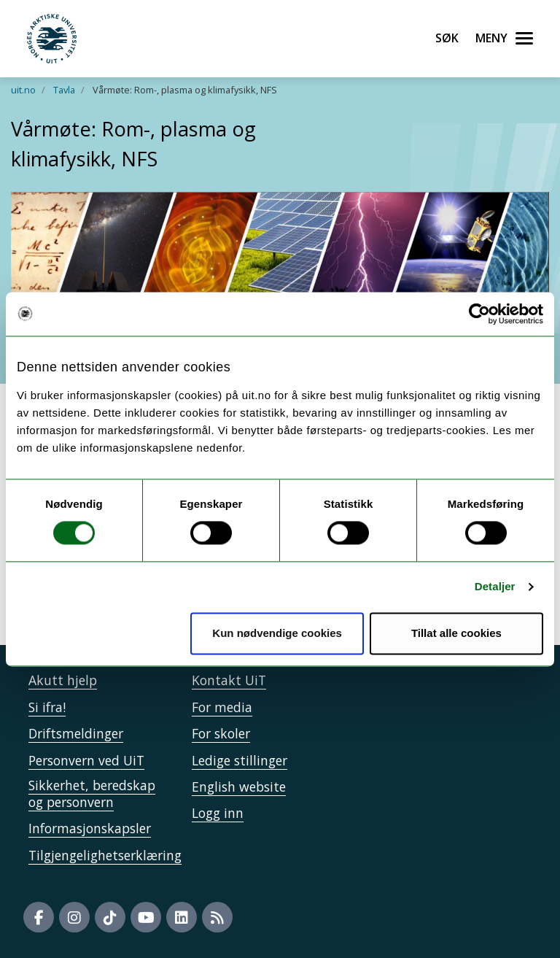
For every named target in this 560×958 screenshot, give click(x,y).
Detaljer (495, 587)
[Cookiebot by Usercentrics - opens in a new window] (479, 314)
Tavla (64, 90)
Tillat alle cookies (456, 633)
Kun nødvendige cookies (277, 633)
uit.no (23, 90)
